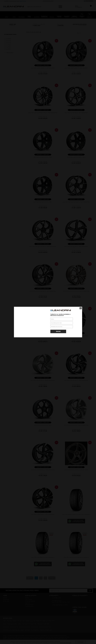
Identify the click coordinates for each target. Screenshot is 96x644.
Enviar (58, 331)
